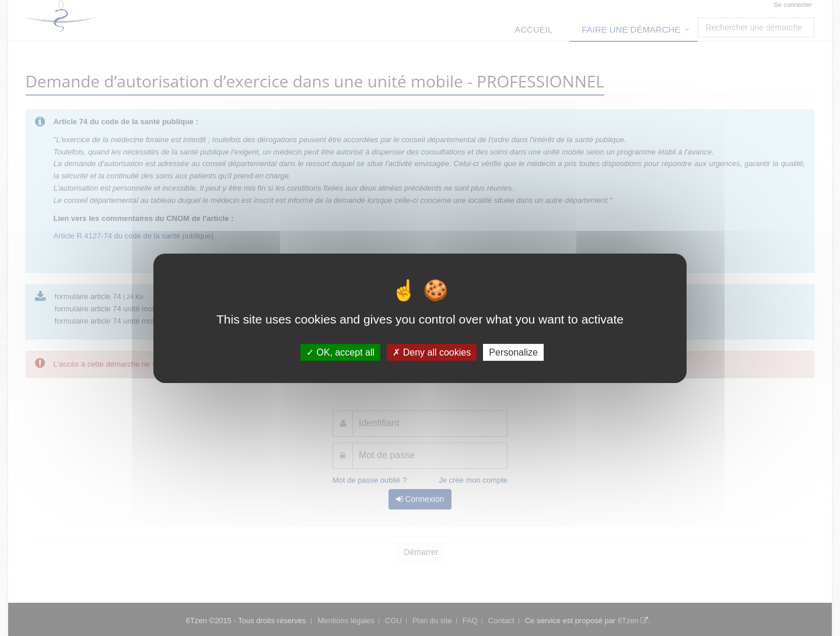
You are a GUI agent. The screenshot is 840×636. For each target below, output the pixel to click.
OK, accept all (340, 352)
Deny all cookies (432, 352)
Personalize (513, 352)
